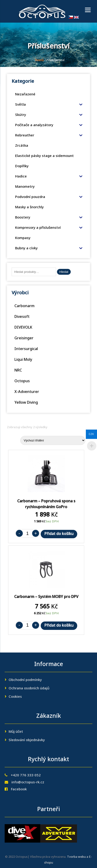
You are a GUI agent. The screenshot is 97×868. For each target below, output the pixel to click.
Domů (39, 60)
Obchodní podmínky (25, 680)
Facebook (19, 789)
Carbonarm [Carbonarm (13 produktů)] (24, 306)
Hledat (64, 272)
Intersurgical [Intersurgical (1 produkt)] (26, 349)
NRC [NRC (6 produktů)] (18, 371)
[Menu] (88, 10)
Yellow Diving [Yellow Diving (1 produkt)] (26, 403)
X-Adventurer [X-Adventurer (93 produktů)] (27, 392)
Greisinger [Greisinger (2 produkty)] (24, 338)
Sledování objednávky (27, 740)
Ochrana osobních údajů (29, 688)
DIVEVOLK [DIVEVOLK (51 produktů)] (23, 328)
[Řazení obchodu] (53, 440)
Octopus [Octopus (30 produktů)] (22, 381)
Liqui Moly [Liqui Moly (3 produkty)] (23, 360)
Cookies (15, 697)
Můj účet (16, 732)
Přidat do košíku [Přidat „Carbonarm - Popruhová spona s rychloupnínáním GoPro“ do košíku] (59, 534)
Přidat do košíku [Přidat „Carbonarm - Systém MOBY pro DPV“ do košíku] (59, 626)
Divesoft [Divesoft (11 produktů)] (22, 317)
